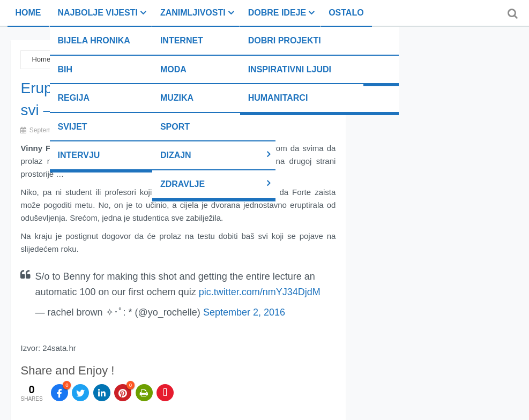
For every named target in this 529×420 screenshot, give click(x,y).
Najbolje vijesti (98, 13)
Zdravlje (182, 184)
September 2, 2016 (244, 312)
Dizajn (176, 155)
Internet (182, 40)
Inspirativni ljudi (290, 69)
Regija (74, 98)
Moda (173, 69)
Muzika (177, 98)
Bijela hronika (94, 40)
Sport (175, 127)
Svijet (73, 127)
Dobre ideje (277, 13)
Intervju (79, 155)
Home (28, 13)
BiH (65, 69)
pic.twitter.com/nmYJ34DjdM (260, 292)
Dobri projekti (285, 40)
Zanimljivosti (193, 13)
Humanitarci (278, 98)
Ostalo (346, 13)
